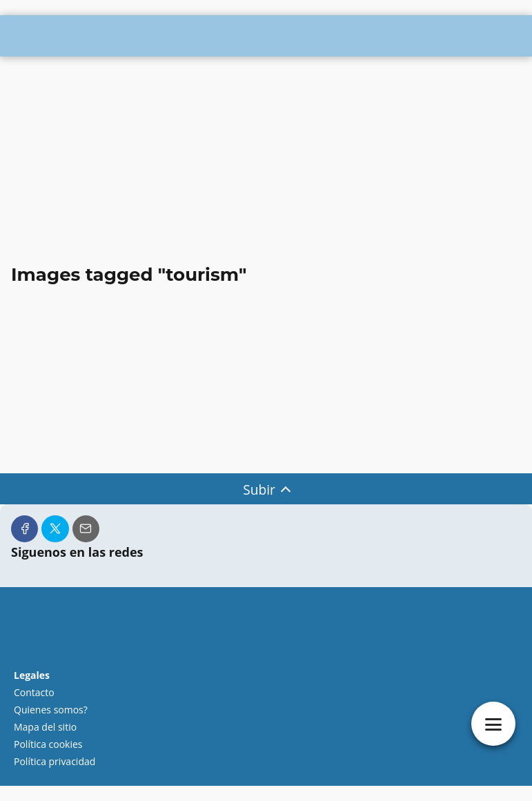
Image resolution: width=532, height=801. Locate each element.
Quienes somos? (51, 710)
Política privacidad (55, 761)
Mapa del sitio (45, 727)
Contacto (34, 692)
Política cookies (48, 744)
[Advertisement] (266, 161)
